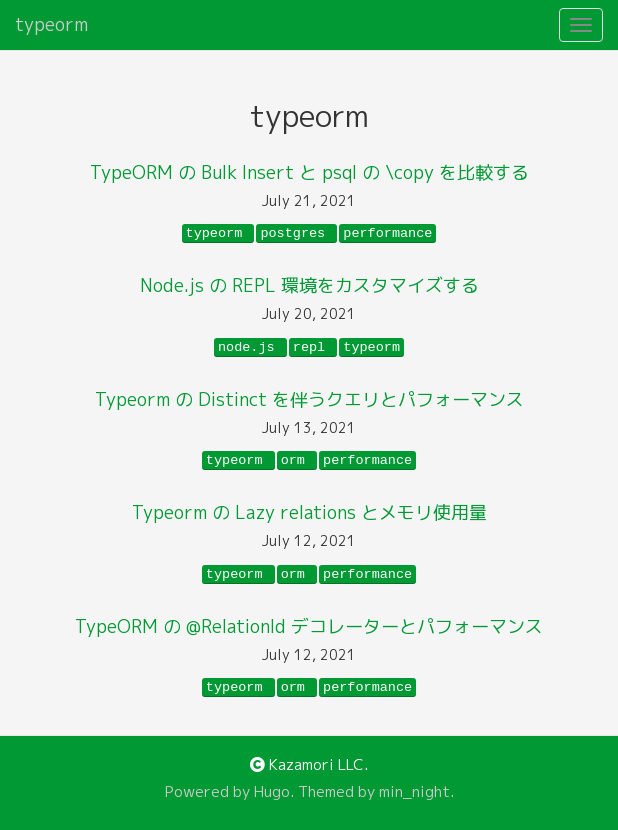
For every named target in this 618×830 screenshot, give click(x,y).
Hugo (272, 791)
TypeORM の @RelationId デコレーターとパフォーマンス (309, 626)
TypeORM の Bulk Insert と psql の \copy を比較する (309, 172)
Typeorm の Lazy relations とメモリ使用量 (309, 512)
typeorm (51, 24)
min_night (414, 791)
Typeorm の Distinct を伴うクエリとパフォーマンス (309, 399)
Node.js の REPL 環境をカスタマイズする (309, 285)
